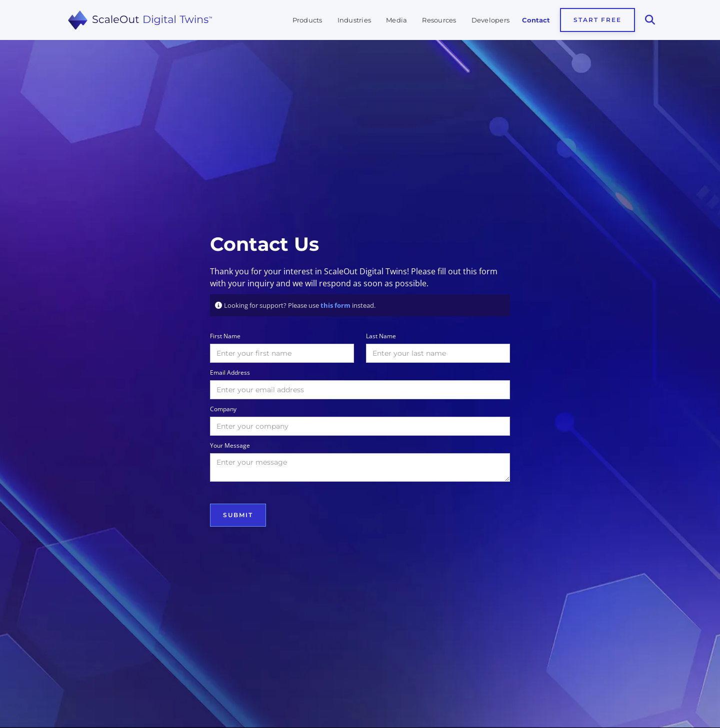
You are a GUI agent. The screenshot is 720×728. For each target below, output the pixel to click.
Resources (439, 20)
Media (396, 20)
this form (335, 305)
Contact (536, 20)
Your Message (230, 445)
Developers (491, 20)
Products (307, 20)
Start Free (597, 20)
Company (223, 409)
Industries (354, 20)
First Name (225, 336)
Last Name (381, 336)
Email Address (230, 372)
